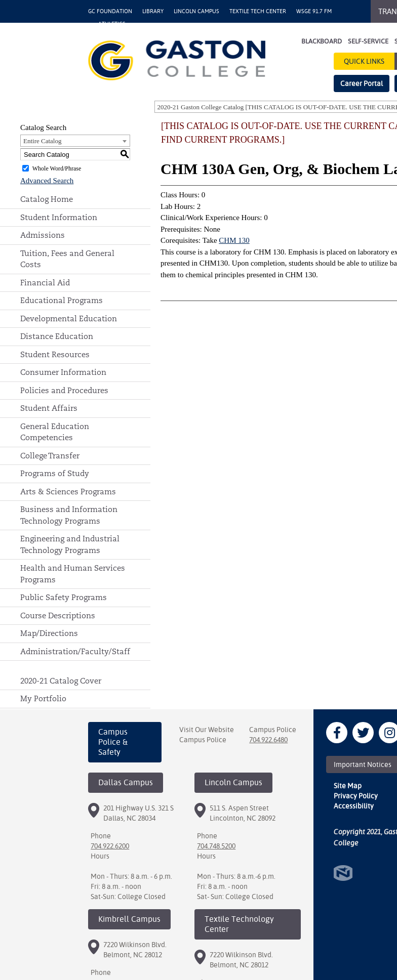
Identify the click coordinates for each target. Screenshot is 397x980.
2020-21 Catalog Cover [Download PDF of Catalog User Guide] (61, 681)
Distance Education (57, 336)
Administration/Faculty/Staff (75, 651)
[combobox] (75, 141)
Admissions (43, 235)
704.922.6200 (110, 846)
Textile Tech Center (258, 11)
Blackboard (322, 41)
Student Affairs (49, 408)
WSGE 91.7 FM (314, 11)
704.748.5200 (216, 846)
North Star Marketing (343, 873)
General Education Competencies (55, 432)
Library (153, 11)
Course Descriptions (58, 615)
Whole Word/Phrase (57, 168)
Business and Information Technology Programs (69, 515)
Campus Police (203, 740)
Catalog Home (47, 199)
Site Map (348, 786)
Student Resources (55, 354)
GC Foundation (110, 11)
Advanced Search (47, 181)
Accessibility (354, 806)
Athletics (112, 24)
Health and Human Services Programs (73, 574)
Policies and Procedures (64, 390)
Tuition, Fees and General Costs (67, 259)
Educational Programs (62, 300)
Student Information (59, 217)
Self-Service (368, 41)
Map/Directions (49, 633)
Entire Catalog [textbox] (42, 141)
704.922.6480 (268, 740)
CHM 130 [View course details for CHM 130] (234, 240)
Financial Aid (45, 283)
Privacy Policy (356, 796)
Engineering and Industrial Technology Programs (70, 544)
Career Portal (362, 83)
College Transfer (50, 456)
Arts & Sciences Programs (68, 492)
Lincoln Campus (196, 11)
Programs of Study (55, 473)
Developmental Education (69, 318)
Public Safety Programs (64, 597)
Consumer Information (63, 372)
